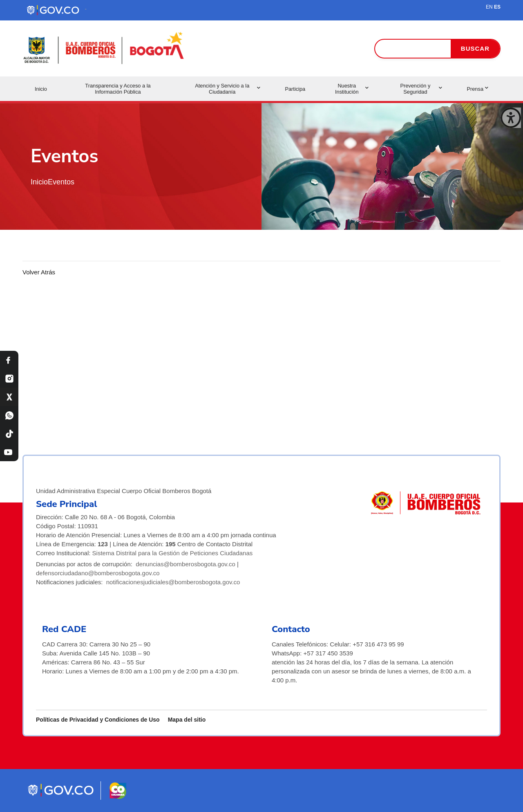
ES (497, 7)
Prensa (477, 89)
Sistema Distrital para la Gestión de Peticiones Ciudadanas (173, 553)
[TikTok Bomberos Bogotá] (9, 434)
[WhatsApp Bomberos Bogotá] (9, 415)
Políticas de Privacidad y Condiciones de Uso (98, 720)
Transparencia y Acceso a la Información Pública (118, 89)
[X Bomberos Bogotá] (9, 397)
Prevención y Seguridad (421, 89)
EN (489, 7)
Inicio (41, 89)
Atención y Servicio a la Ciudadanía (228, 89)
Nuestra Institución (352, 89)
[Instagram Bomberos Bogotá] (9, 378)
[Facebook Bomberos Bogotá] (9, 360)
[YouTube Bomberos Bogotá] (9, 452)
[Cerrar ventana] (511, 118)
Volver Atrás (39, 272)
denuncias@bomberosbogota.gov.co (185, 564)
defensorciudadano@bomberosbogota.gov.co (98, 573)
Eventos (61, 182)
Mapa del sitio (187, 720)
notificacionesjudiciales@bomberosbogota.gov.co (173, 582)
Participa (295, 89)
